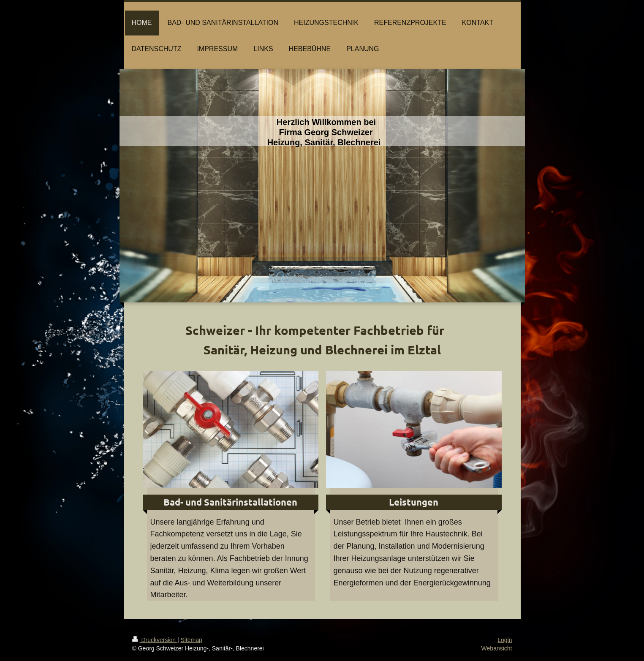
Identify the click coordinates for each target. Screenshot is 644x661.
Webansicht (497, 648)
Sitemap (192, 640)
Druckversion (155, 640)
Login (505, 640)
